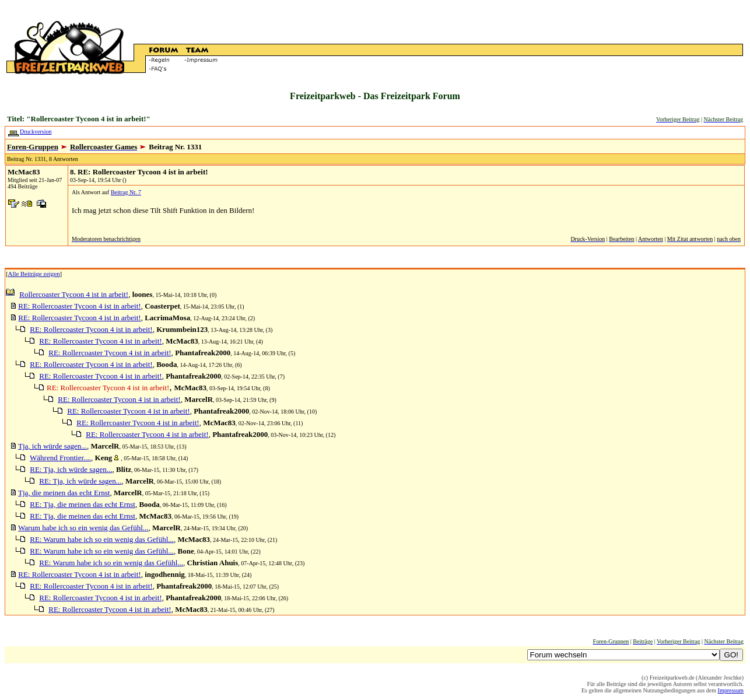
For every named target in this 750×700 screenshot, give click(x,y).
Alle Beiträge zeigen (34, 274)
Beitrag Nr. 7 (126, 192)
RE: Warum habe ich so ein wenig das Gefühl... (102, 539)
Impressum (731, 690)
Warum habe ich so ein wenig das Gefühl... (83, 528)
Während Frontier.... (60, 458)
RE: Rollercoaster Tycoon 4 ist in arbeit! (79, 306)
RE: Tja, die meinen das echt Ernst (83, 504)
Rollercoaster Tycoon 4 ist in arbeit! (74, 294)
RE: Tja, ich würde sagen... (71, 469)
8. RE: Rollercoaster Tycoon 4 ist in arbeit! (139, 172)
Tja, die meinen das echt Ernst (64, 493)
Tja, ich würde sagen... (52, 446)
